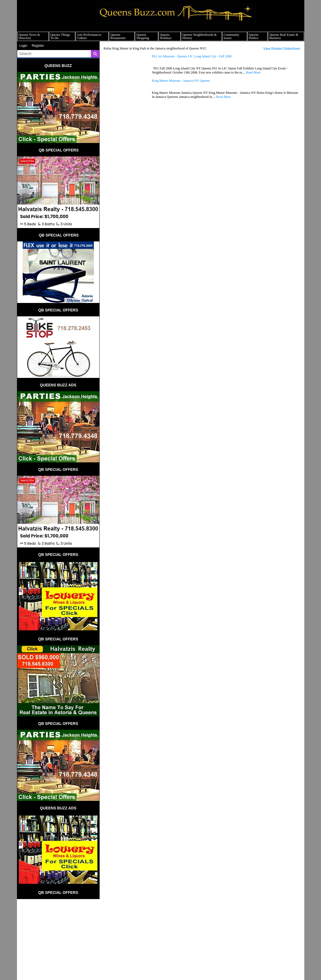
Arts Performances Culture (89, 36)
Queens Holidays (166, 36)
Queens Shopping (143, 36)
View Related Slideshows (282, 49)
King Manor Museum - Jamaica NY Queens (181, 81)
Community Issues (231, 36)
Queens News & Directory (29, 36)
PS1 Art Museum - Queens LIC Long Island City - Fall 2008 (192, 56)
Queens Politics (254, 36)
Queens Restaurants (118, 36)
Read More (253, 72)
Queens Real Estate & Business (284, 36)
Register (38, 46)
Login (23, 46)
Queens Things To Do (60, 36)
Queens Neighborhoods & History (199, 36)
